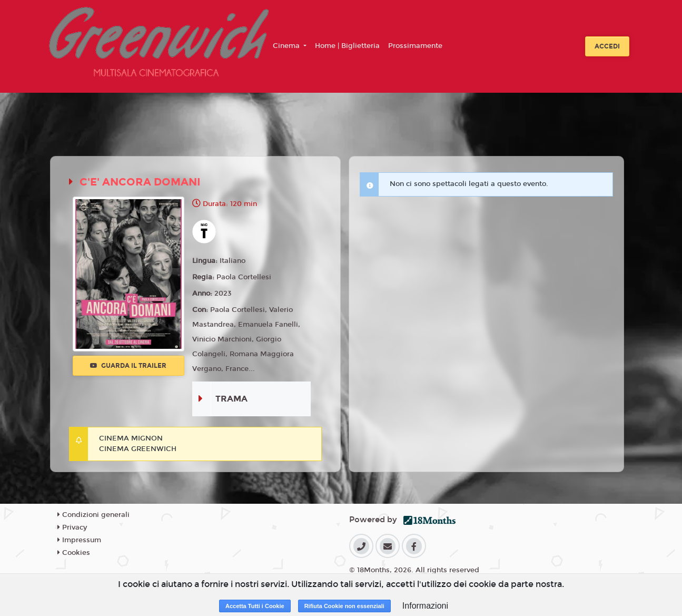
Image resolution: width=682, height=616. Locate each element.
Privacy (72, 527)
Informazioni (425, 606)
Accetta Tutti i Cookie (255, 606)
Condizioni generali (93, 515)
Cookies (74, 553)
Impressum (79, 540)
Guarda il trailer (128, 366)
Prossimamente (415, 46)
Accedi (607, 46)
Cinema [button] (287, 46)
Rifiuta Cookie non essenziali (344, 606)
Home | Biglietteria (347, 46)
